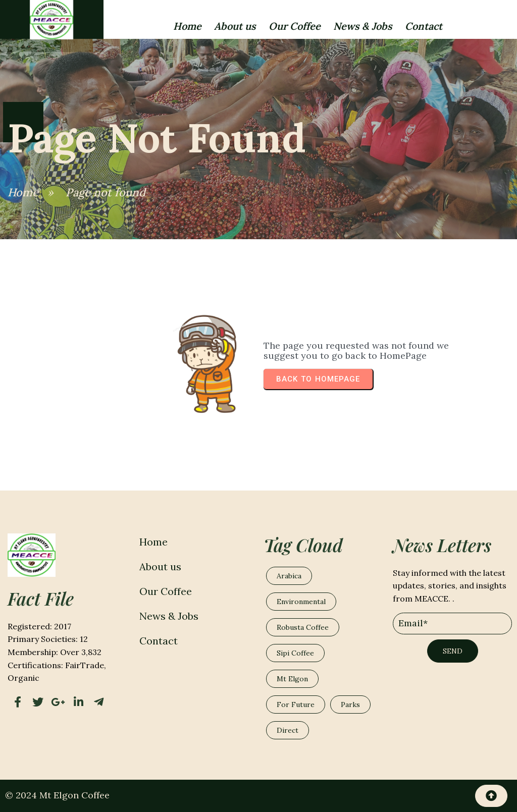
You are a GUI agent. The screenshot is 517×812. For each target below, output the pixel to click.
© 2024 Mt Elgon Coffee (57, 795)
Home (23, 192)
